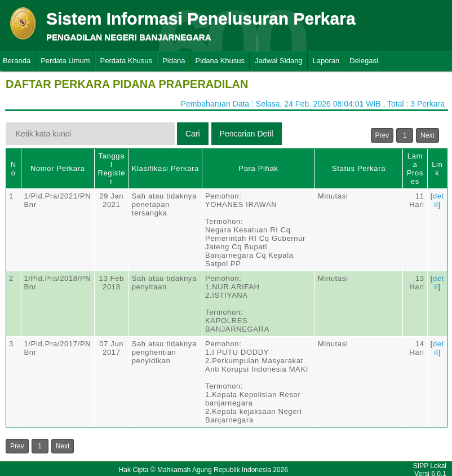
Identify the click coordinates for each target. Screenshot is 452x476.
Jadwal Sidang (279, 61)
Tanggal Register (111, 169)
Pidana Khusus (220, 61)
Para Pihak (258, 168)
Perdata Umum (65, 61)
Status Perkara (359, 168)
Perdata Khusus (127, 61)
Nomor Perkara (58, 168)
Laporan (326, 61)
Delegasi (364, 61)
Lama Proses (415, 169)
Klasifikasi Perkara (165, 168)
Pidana (174, 61)
